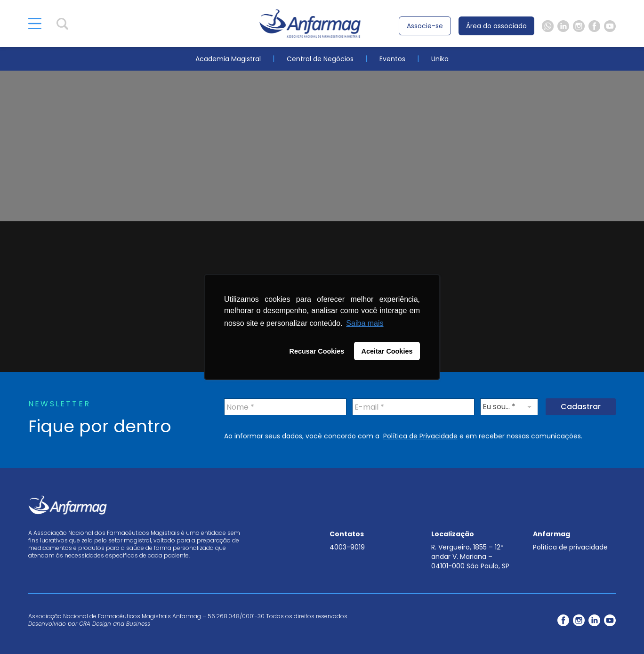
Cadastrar (581, 407)
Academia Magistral (228, 59)
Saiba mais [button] (365, 323)
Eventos (392, 59)
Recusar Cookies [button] (317, 351)
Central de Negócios (320, 59)
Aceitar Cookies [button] (387, 351)
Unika (440, 59)
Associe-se (425, 26)
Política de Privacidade (420, 436)
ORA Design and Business (115, 624)
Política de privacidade (570, 547)
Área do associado (496, 26)
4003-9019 (347, 547)
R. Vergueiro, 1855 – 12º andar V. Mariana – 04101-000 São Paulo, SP (470, 557)
